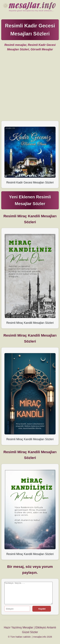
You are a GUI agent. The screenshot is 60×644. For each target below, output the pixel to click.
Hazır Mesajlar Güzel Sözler (30, 7)
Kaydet (42, 609)
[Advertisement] (30, 87)
